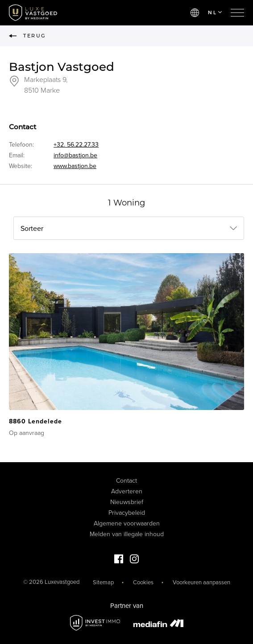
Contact (126, 481)
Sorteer (32, 229)
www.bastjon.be (75, 166)
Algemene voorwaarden (127, 523)
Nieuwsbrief (127, 502)
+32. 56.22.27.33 (76, 145)
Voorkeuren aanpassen (201, 582)
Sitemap (103, 582)
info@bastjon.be (75, 155)
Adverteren (127, 491)
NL (215, 12)
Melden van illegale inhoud (127, 534)
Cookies (143, 582)
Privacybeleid (127, 513)
